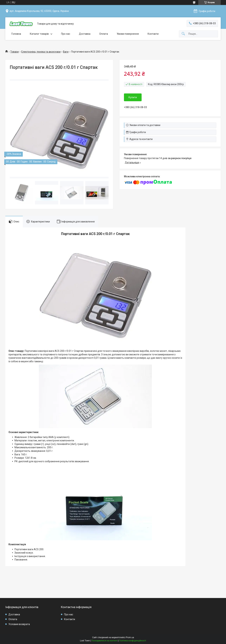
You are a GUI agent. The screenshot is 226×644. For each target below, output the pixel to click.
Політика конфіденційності (133, 641)
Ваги (66, 52)
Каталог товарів (39, 34)
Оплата (104, 34)
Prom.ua (130, 637)
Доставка (85, 34)
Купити (133, 97)
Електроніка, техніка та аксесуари (41, 52)
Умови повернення (128, 34)
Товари (14, 52)
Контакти (153, 34)
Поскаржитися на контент (104, 641)
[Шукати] (183, 34)
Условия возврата (19, 624)
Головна (16, 34)
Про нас (66, 34)
